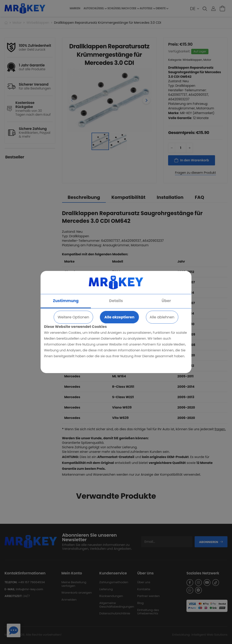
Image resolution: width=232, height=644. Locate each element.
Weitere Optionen (73, 317)
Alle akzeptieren (119, 317)
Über (166, 301)
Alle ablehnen (162, 317)
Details (116, 301)
